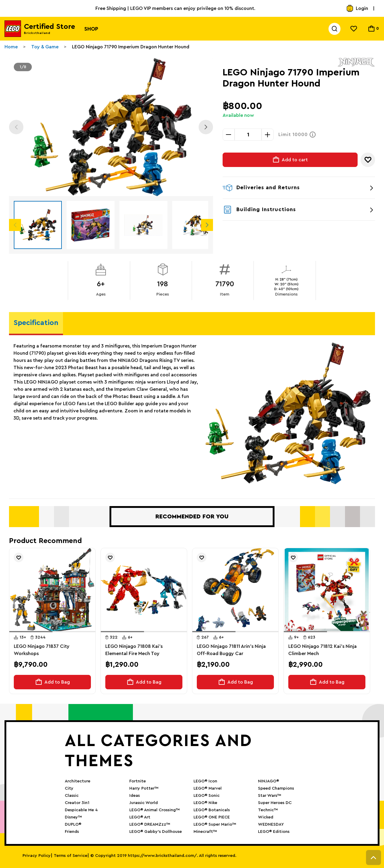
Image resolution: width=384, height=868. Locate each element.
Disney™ (73, 817)
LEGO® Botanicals (212, 810)
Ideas (135, 796)
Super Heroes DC (275, 803)
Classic (72, 796)
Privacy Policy (37, 856)
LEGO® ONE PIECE (212, 817)
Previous (16, 127)
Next (206, 127)
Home (11, 47)
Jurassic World (144, 803)
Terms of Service (70, 856)
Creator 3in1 (77, 803)
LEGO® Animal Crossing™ (154, 810)
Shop (91, 29)
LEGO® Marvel (208, 788)
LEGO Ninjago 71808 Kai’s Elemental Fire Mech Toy (134, 650)
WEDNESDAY (271, 824)
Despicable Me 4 (81, 810)
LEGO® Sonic (207, 796)
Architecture (78, 781)
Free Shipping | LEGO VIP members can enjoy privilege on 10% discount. (175, 8)
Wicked (266, 817)
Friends (72, 832)
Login (357, 8)
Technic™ (268, 810)
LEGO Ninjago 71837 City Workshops (42, 650)
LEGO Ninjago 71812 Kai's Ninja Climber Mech (322, 650)
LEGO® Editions (274, 832)
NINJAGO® (268, 781)
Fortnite (138, 781)
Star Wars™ (270, 796)
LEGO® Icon (205, 781)
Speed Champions (276, 788)
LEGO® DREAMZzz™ (150, 824)
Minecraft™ (205, 832)
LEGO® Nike (205, 803)
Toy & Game (45, 47)
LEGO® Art (140, 817)
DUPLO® (73, 824)
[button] (31, 632)
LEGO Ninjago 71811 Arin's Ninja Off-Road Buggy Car (231, 650)
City (69, 788)
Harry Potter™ (144, 788)
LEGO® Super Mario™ (215, 824)
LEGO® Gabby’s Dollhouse (156, 832)
